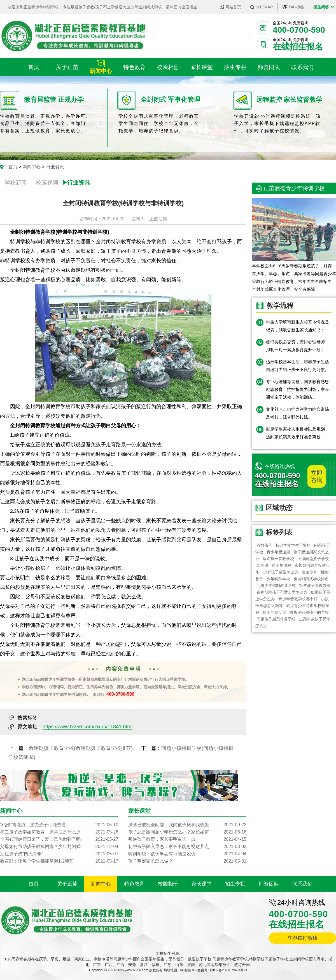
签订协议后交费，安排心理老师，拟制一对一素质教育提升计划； (297, 346)
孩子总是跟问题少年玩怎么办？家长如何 (187, 832)
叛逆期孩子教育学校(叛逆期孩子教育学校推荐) (81, 748)
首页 (13, 167)
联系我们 (302, 884)
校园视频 (47, 183)
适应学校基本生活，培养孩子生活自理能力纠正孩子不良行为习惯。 (297, 366)
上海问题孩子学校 (313, 559)
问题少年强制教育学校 (276, 585)
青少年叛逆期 (278, 552)
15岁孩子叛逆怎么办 (280, 572)
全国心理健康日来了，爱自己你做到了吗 (59, 839)
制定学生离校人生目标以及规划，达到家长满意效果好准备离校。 (297, 433)
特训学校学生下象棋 (293, 545)
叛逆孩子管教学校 (278, 559)
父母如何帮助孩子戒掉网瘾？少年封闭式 (59, 847)
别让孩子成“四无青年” (59, 854)
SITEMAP (264, 7)
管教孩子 (264, 545)
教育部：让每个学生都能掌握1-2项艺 (59, 861)
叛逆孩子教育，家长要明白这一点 (187, 839)
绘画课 (262, 565)
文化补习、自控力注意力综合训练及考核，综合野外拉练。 (297, 413)
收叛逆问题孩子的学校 (309, 612)
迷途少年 (310, 572)
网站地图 (170, 970)
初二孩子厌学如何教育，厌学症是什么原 (59, 832)
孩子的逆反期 (274, 612)
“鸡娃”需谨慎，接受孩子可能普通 (59, 825)
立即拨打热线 (302, 938)
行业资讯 (55, 167)
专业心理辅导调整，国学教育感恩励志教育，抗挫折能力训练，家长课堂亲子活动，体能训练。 (297, 389)
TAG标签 (296, 7)
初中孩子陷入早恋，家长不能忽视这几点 (187, 847)
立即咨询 (317, 476)
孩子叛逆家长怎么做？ (187, 861)
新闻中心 (32, 167)
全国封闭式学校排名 (311, 579)
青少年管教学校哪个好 (298, 599)
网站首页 (233, 7)
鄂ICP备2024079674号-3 (228, 970)
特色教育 (134, 884)
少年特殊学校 (278, 579)
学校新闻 (16, 183)
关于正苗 (67, 884)
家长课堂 (202, 884)
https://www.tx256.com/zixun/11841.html (88, 727)
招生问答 (321, 7)
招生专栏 (235, 884)
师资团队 (269, 884)
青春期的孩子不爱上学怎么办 (282, 592)
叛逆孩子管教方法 (315, 585)
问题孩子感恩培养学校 (276, 619)
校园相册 (168, 884)
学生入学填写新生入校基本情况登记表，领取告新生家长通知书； (297, 326)
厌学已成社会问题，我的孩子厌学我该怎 (187, 825)
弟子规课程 (281, 565)
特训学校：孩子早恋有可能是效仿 (187, 854)
